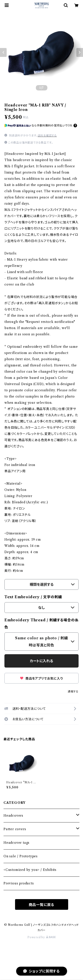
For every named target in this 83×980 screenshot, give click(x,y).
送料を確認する (47, 135)
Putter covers (15, 829)
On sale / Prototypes (21, 856)
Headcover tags (16, 843)
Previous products (19, 883)
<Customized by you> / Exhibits (30, 870)
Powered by (41, 937)
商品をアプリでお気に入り (41, 678)
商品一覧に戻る (42, 905)
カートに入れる (41, 661)
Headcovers (13, 816)
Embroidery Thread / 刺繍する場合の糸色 (41, 624)
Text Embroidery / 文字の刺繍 (33, 597)
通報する (73, 691)
